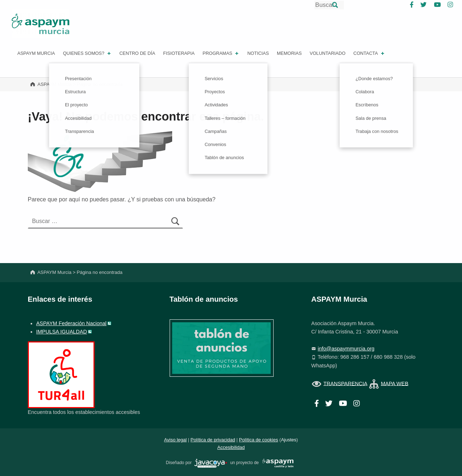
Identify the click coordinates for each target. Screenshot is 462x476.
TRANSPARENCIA (345, 383)
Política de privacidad (213, 440)
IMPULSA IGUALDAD (62, 332)
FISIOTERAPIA (179, 53)
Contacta (369, 53)
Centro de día (137, 53)
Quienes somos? (87, 53)
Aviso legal (176, 440)
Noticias (258, 53)
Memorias (289, 53)
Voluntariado (328, 53)
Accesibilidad (231, 447)
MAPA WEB (395, 383)
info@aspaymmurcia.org (346, 349)
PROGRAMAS (221, 53)
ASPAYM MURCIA (36, 53)
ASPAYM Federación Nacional (71, 323)
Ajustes (289, 440)
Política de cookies (258, 440)
